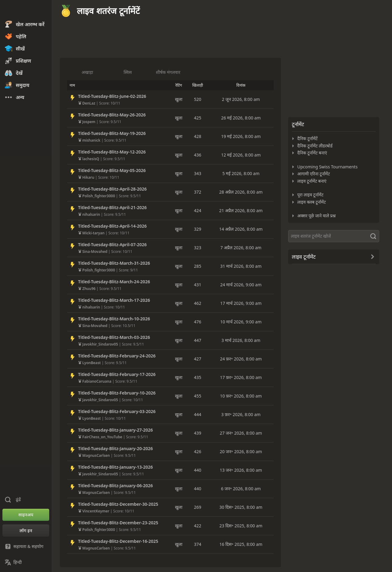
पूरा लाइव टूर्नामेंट (310, 195)
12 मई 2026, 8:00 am (241, 155)
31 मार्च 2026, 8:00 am (241, 266)
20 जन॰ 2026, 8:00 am (241, 451)
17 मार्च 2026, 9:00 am (241, 303)
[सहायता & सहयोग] (26, 546)
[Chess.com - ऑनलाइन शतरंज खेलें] (26, 10)
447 (198, 340)
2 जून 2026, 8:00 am (241, 99)
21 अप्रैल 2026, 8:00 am (241, 210)
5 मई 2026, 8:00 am (241, 173)
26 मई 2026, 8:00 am (241, 118)
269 (198, 507)
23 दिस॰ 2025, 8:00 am (241, 526)
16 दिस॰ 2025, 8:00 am (241, 544)
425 (198, 118)
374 (198, 544)
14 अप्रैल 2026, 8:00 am (241, 229)
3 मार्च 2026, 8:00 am (241, 340)
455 (198, 396)
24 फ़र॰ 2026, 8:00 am (241, 359)
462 (198, 303)
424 (198, 210)
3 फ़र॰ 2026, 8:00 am (241, 414)
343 (198, 173)
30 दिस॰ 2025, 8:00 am (241, 507)
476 (198, 322)
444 (198, 414)
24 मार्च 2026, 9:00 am (241, 285)
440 (198, 470)
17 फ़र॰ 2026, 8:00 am (241, 377)
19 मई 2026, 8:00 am (241, 136)
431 (198, 285)
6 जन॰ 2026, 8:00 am (241, 489)
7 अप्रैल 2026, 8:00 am (241, 248)
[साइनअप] (26, 515)
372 (198, 192)
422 (198, 526)
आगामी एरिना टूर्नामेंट (314, 174)
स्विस (128, 72)
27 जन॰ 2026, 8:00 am (241, 433)
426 (198, 451)
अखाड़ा (87, 72)
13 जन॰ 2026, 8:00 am (241, 470)
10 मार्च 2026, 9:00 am (241, 322)
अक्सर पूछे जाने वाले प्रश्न (316, 216)
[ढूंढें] (334, 236)
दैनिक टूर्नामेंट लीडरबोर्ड (315, 146)
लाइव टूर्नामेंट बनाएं (312, 181)
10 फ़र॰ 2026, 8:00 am (241, 396)
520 (198, 99)
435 (198, 377)
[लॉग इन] (26, 531)
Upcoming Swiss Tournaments (327, 167)
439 (198, 433)
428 (198, 136)
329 (198, 229)
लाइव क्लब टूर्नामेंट (312, 202)
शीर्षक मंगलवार (168, 72)
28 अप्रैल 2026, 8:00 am (241, 192)
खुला (179, 99)
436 (198, 155)
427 (198, 359)
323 (198, 248)
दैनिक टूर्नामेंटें (307, 138)
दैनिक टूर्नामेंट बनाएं (312, 153)
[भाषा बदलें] (26, 562)
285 (198, 266)
